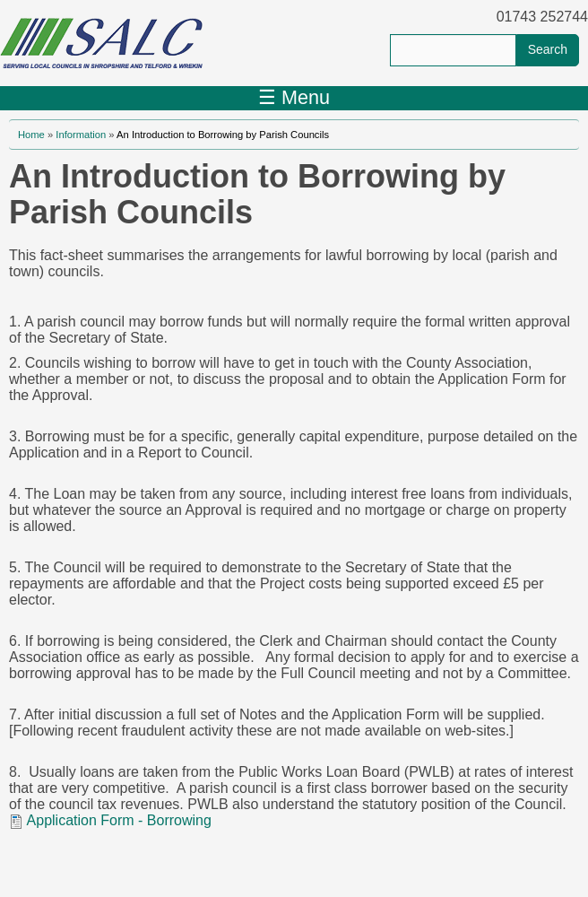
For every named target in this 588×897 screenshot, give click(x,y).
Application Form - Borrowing (119, 820)
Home (31, 135)
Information (81, 135)
